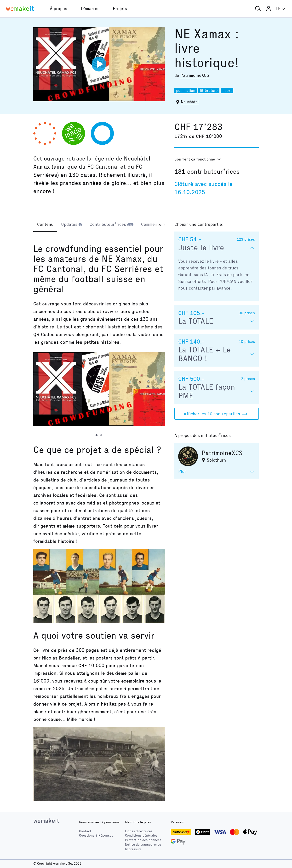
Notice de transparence (143, 845)
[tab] (45, 225)
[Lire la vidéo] (99, 64)
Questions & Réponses (96, 835)
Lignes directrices (139, 831)
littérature (209, 91)
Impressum (133, 849)
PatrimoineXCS (195, 75)
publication (186, 91)
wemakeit (46, 821)
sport (227, 91)
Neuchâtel (190, 102)
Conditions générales (141, 835)
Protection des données (143, 840)
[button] (258, 9)
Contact (85, 831)
